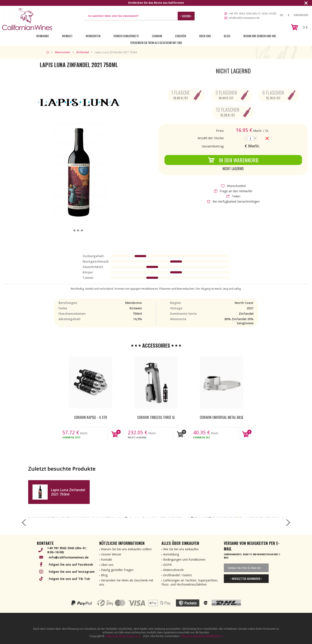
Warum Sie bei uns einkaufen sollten (126, 549)
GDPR (167, 565)
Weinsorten (93, 36)
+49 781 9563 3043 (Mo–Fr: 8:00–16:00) (252, 14)
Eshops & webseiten (193, 636)
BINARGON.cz (214, 636)
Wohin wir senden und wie (260, 36)
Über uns (205, 36)
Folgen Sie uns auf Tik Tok (69, 579)
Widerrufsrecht (173, 570)
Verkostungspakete (126, 36)
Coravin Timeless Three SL (156, 417)
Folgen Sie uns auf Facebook (71, 564)
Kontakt (106, 559)
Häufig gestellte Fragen (117, 570)
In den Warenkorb (233, 160)
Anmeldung (171, 554)
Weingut (67, 36)
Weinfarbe (43, 36)
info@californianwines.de (244, 18)
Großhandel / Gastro (178, 575)
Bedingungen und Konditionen (184, 559)
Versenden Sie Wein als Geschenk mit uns (156, 43)
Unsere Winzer (111, 554)
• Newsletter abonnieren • (246, 579)
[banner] (27, 19)
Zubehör (180, 36)
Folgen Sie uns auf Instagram (72, 572)
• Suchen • (186, 16)
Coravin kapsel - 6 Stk (91, 417)
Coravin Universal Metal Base (222, 417)
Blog (227, 36)
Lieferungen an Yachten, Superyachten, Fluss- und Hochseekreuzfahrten (190, 582)
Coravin (157, 36)
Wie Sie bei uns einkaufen (181, 549)
